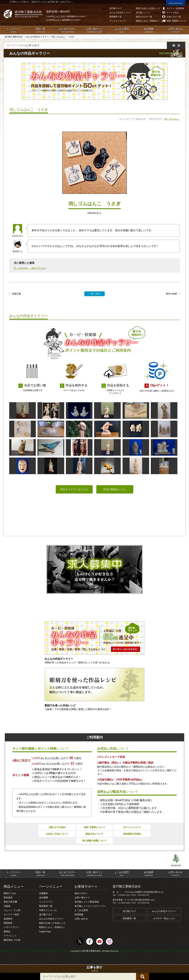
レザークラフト (11, 927)
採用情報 (79, 915)
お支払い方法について (57, 834)
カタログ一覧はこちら (164, 918)
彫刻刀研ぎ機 (10, 902)
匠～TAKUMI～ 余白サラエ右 (29, 268)
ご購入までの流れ (57, 827)
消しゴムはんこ (172, 119)
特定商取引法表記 (132, 834)
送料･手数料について (94, 827)
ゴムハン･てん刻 (12, 910)
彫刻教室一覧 (46, 906)
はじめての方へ (68, 30)
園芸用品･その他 (12, 940)
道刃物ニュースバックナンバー (90, 906)
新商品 (7, 931)
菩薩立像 (16, 294)
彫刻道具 (8, 898)
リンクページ (46, 902)
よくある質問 (121, 30)
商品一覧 (40, 30)
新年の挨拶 (171, 294)
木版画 (7, 906)
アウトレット (10, 936)
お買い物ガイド (94, 30)
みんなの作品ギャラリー (51, 919)
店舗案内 (44, 893)
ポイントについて (132, 827)
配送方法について (94, 834)
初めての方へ (81, 893)
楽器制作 (8, 919)
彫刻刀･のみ (10, 893)
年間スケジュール (48, 910)
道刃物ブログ (46, 915)
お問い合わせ (176, 30)
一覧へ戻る (94, 294)
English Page (45, 931)
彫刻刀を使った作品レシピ (52, 923)
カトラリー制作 (11, 915)
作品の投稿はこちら (115, 489)
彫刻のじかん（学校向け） (52, 927)
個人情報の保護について (94, 841)
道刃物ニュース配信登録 (87, 902)
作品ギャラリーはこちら (74, 489)
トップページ (13, 30)
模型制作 (8, 923)
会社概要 (148, 30)
